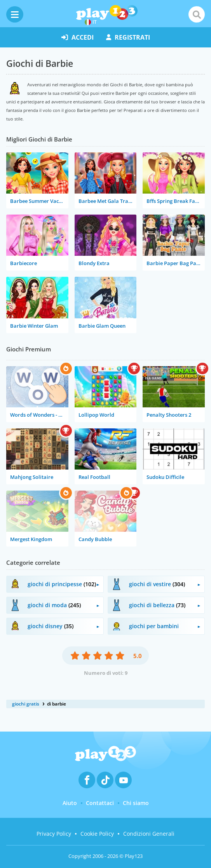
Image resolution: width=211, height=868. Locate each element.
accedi (78, 37)
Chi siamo (136, 803)
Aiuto (70, 803)
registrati (128, 37)
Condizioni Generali (149, 834)
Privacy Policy (54, 834)
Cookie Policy (97, 834)
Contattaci (100, 803)
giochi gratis (26, 704)
